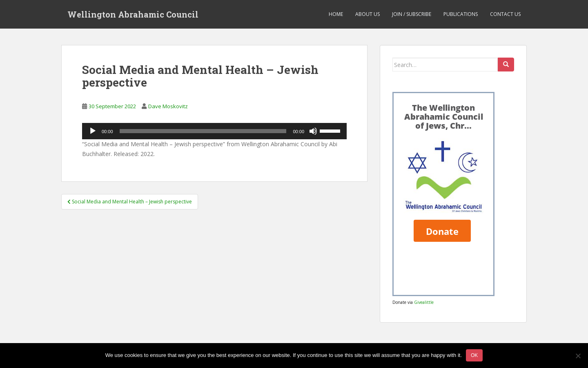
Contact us (505, 14)
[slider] (203, 131)
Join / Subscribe (412, 14)
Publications (461, 14)
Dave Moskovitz (168, 106)
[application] (214, 131)
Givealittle (424, 302)
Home (336, 14)
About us (367, 14)
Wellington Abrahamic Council (133, 14)
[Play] (93, 131)
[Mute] (313, 131)
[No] (578, 356)
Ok (474, 355)
